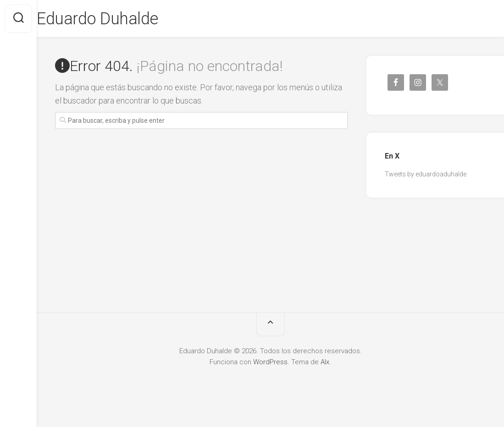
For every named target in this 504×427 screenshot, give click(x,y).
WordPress (270, 362)
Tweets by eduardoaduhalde (426, 174)
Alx (325, 362)
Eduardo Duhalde (116, 19)
